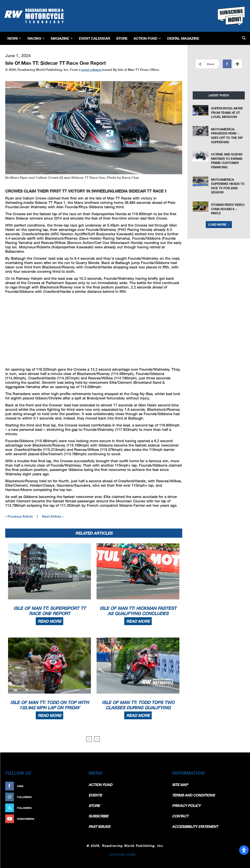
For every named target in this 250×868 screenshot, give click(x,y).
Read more (49, 621)
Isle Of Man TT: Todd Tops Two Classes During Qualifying (138, 705)
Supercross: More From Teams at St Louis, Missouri (227, 113)
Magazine (62, 38)
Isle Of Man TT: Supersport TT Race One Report (50, 611)
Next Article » (53, 516)
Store (122, 38)
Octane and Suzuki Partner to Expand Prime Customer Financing (227, 161)
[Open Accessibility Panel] (244, 850)
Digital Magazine (183, 38)
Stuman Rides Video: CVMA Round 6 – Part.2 (228, 209)
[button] (244, 38)
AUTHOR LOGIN (122, 854)
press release (92, 70)
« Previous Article (19, 516)
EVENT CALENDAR (94, 38)
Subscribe (71, 819)
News (14, 38)
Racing (36, 38)
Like (75, 786)
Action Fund (147, 38)
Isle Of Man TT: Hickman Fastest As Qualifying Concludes (138, 611)
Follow (73, 797)
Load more (219, 224)
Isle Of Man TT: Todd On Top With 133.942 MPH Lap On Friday (49, 705)
